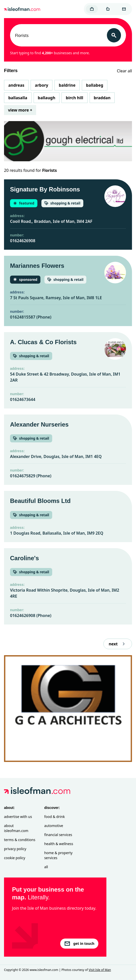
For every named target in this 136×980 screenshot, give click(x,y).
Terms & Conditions (20, 840)
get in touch (79, 944)
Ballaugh (47, 98)
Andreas (16, 85)
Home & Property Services (58, 855)
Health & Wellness (59, 844)
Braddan (102, 98)
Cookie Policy (15, 858)
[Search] (114, 35)
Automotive (54, 826)
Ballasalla (18, 98)
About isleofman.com (16, 828)
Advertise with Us (18, 817)
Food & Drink (54, 817)
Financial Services (58, 835)
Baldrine (67, 85)
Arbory (42, 85)
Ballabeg (95, 85)
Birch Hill (74, 98)
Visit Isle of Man (100, 970)
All (46, 867)
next (118, 644)
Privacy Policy (15, 849)
